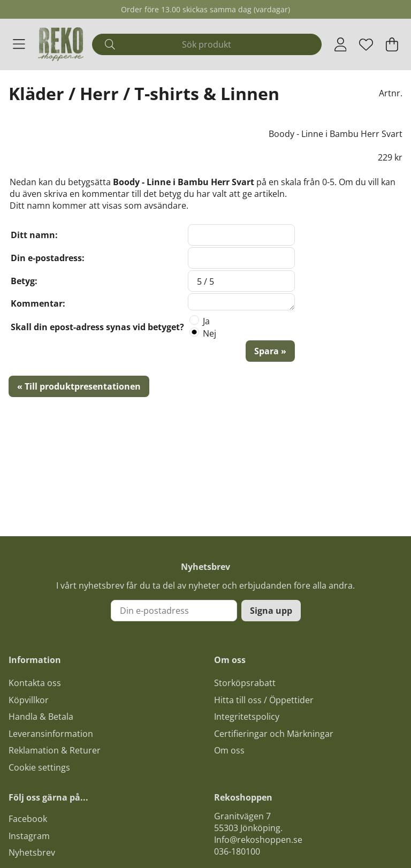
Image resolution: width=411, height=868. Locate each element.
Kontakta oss (35, 683)
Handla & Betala (41, 717)
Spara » (270, 351)
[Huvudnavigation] (19, 44)
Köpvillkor (29, 700)
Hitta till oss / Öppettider (264, 700)
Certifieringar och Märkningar (274, 734)
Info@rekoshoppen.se (258, 840)
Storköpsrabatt (245, 683)
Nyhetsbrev (32, 852)
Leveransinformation (51, 734)
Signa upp (271, 611)
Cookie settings (39, 767)
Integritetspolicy (247, 717)
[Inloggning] (341, 44)
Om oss (229, 750)
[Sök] (207, 44)
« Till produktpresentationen (79, 386)
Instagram (29, 836)
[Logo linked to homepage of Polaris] (61, 44)
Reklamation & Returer (55, 750)
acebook (30, 819)
